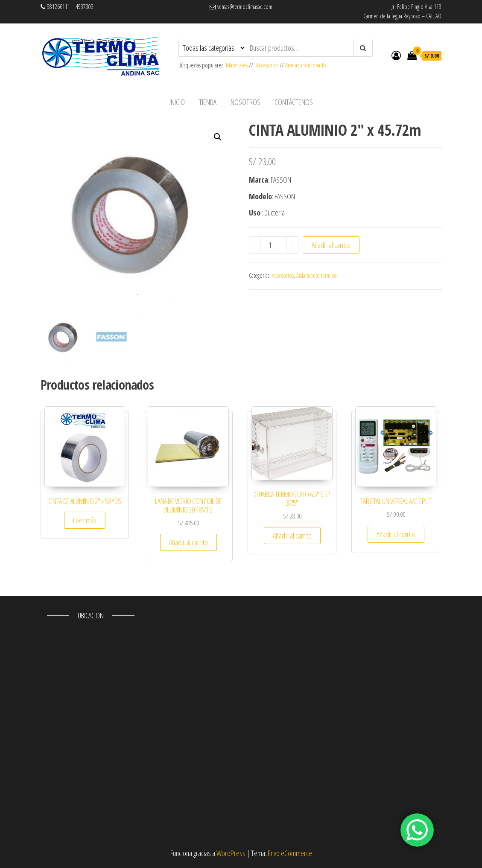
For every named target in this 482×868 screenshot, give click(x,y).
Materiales (237, 65)
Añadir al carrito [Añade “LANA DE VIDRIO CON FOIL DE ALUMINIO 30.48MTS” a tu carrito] (188, 542)
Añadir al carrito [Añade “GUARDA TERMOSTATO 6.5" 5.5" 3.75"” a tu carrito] (292, 536)
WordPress (231, 853)
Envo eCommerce (290, 853)
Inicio (177, 102)
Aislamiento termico (317, 275)
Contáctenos (294, 102)
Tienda (208, 102)
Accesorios (267, 65)
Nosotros (245, 102)
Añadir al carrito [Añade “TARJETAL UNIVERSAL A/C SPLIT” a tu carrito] (396, 534)
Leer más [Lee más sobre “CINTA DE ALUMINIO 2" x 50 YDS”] (85, 520)
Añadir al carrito (331, 245)
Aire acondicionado (306, 65)
